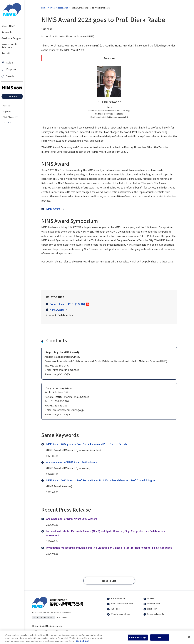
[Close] (189, 639)
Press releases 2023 (59, 8)
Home (44, 8)
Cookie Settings (138, 639)
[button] (109, 581)
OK (160, 639)
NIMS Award (55, 310)
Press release (65, 304)
